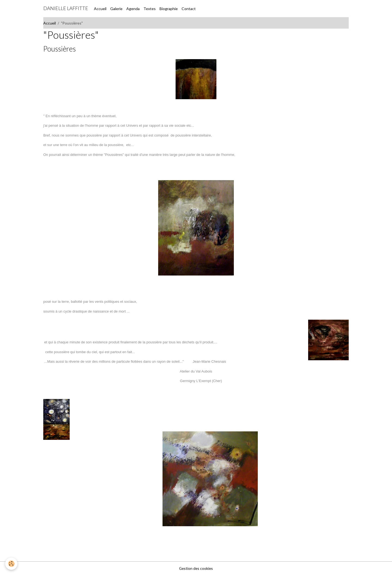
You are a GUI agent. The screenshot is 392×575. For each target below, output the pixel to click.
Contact (189, 9)
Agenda (133, 9)
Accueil (100, 9)
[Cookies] (12, 564)
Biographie (169, 9)
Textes (150, 9)
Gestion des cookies (196, 568)
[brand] (66, 8)
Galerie (116, 9)
